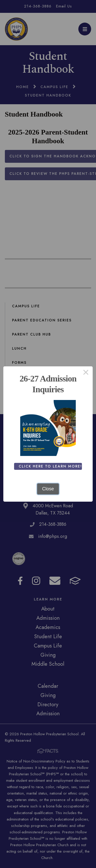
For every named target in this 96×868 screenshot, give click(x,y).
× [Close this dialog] (86, 373)
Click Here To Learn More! (50, 466)
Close (48, 489)
